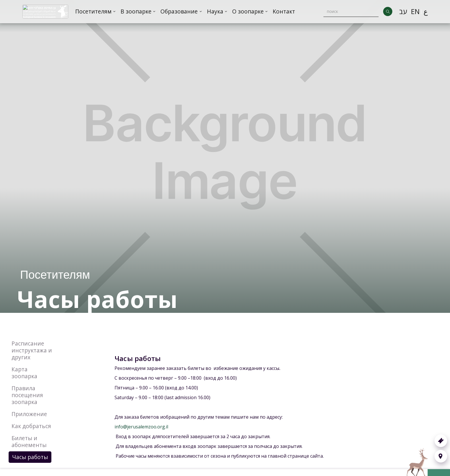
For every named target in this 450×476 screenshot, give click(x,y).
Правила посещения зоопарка (27, 395)
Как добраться (31, 426)
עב (403, 11)
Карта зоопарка (24, 373)
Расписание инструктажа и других (32, 350)
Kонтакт (284, 11)
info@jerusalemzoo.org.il (141, 427)
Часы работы (30, 457)
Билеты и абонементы (29, 441)
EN (415, 11)
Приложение (29, 414)
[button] (96, 12)
